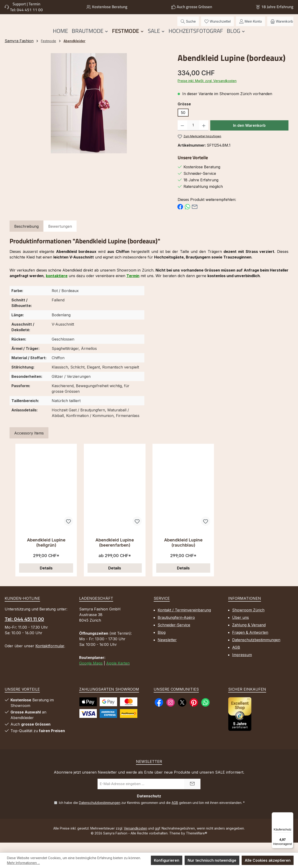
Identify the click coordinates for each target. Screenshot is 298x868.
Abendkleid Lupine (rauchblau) (183, 552)
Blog (162, 642)
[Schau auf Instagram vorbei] (171, 712)
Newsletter (167, 650)
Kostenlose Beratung (110, 7)
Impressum (242, 665)
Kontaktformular (50, 656)
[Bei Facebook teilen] (180, 216)
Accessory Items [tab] (29, 443)
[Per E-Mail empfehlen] (195, 216)
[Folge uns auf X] (182, 712)
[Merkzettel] (217, 26)
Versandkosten (135, 838)
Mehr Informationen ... (23, 863)
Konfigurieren (167, 860)
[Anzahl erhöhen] (204, 135)
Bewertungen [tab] (60, 236)
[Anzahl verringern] (182, 135)
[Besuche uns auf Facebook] (159, 712)
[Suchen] (188, 26)
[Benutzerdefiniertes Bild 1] (240, 724)
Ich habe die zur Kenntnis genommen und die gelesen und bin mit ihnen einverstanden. (152, 812)
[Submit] (192, 794)
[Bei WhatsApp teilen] (187, 216)
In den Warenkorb (249, 135)
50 (183, 122)
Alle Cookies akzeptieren (268, 860)
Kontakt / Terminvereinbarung (184, 620)
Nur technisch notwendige (212, 860)
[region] (89, 113)
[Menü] (291, 815)
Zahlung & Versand (249, 635)
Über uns (240, 627)
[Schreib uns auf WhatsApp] (205, 712)
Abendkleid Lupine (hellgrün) (46, 552)
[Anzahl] (193, 135)
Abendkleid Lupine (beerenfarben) (115, 552)
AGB (236, 657)
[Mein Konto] (251, 26)
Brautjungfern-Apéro (176, 627)
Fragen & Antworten (250, 642)
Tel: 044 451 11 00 (26, 10)
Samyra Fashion (19, 51)
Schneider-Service (174, 635)
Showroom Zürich (248, 620)
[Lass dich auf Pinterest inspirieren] (194, 712)
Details (46, 578)
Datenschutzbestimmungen (256, 650)
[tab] (26, 236)
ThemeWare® (197, 843)
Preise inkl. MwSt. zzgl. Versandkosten (207, 91)
